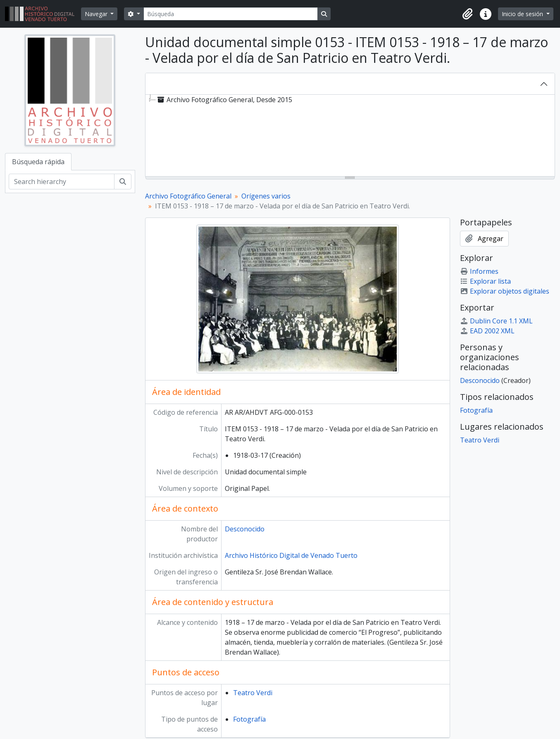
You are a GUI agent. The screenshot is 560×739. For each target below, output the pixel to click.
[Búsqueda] (231, 14)
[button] (467, 14)
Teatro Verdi (253, 693)
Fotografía (249, 719)
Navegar (97, 14)
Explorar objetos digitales (505, 291)
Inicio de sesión (523, 14)
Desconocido (245, 529)
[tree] (350, 136)
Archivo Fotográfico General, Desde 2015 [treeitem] (224, 100)
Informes (479, 271)
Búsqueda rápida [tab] (38, 162)
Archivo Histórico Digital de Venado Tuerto (291, 555)
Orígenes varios (266, 196)
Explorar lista (485, 281)
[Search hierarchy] (62, 182)
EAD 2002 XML (487, 331)
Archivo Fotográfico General (188, 196)
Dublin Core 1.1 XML (496, 321)
